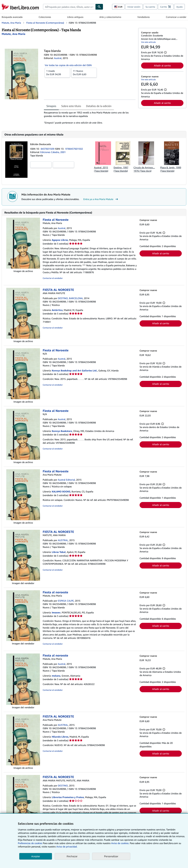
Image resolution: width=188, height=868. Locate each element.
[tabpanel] (90, 118)
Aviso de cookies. (120, 843)
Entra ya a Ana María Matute (101, 199)
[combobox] (69, 7)
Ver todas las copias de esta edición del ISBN (68, 65)
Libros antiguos (75, 17)
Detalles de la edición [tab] (99, 106)
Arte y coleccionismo (110, 17)
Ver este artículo (148, 42)
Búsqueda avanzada (12, 17)
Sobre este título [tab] (71, 106)
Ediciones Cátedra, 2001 (53, 152)
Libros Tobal (59, 552)
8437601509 (48, 149)
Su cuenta (150, 7)
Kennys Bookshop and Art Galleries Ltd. (75, 370)
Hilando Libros (60, 737)
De (57, 72)
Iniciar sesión (134, 7)
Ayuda (179, 7)
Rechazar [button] (72, 856)
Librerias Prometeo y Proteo (68, 797)
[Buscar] (99, 7)
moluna (56, 676)
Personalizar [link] (111, 856)
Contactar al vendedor (53, 278)
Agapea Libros (60, 240)
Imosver (56, 612)
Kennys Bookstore (62, 431)
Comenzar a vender (176, 17)
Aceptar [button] (36, 856)
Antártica (57, 310)
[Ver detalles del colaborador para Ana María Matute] (14, 34)
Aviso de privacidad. (67, 847)
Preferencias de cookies (30, 843)
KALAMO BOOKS (61, 491)
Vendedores (144, 17)
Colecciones (45, 17)
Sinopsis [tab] (51, 106)
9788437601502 (74, 149)
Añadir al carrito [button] (162, 65)
